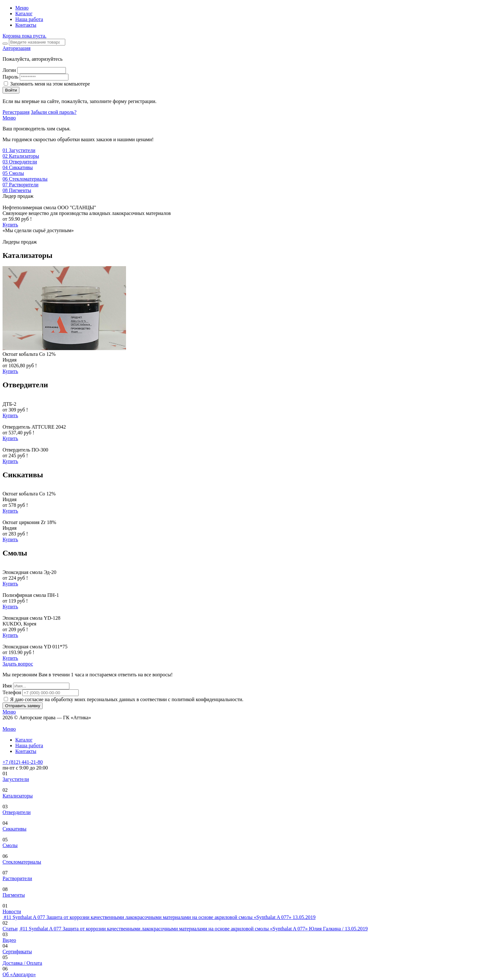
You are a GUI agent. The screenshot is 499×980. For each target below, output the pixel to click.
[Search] (37, 42)
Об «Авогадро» (19, 974)
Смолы (10, 845)
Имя (7, 686)
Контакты (26, 25)
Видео (9, 940)
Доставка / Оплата (22, 963)
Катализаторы (18, 796)
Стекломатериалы (22, 862)
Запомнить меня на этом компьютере (50, 84)
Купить (10, 225)
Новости (12, 911)
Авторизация (17, 48)
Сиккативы (14, 829)
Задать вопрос (18, 664)
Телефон (12, 692)
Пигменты (14, 895)
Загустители (16, 779)
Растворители (17, 878)
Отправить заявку (23, 706)
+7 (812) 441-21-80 (23, 762)
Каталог (24, 14)
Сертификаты (17, 952)
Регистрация (16, 112)
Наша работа (29, 19)
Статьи (10, 929)
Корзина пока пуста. (25, 36)
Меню (22, 8)
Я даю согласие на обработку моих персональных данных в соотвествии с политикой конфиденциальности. (127, 699)
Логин (9, 70)
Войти (11, 90)
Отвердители (17, 812)
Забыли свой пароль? (54, 112)
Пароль (11, 77)
